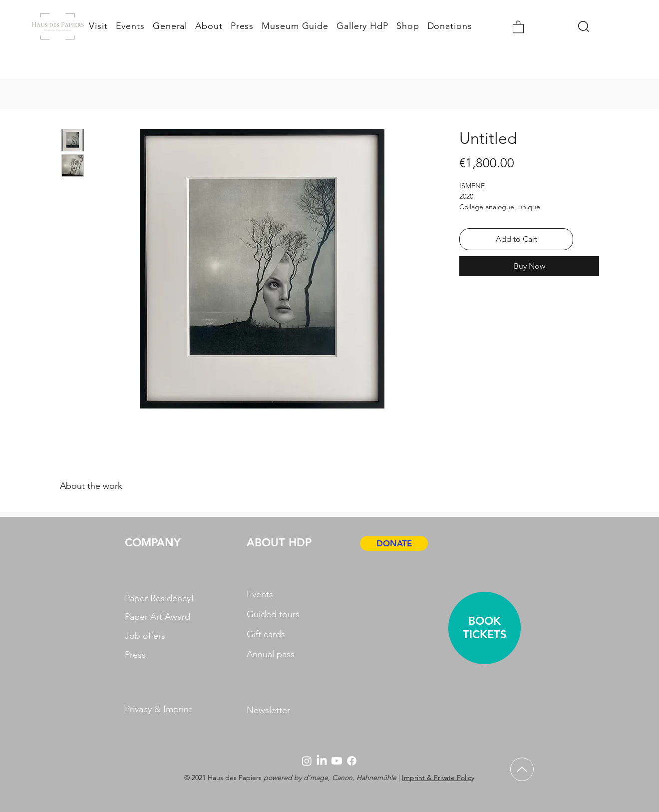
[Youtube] (337, 761)
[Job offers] (161, 636)
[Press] (161, 655)
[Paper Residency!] (161, 599)
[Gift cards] (277, 634)
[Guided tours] (279, 614)
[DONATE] (394, 543)
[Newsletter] (293, 710)
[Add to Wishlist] (588, 239)
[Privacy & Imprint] (177, 709)
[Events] (281, 594)
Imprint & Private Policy (438, 778)
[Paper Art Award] (161, 617)
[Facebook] (352, 761)
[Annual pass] (279, 654)
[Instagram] (307, 761)
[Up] (522, 769)
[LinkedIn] (322, 761)
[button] (518, 26)
